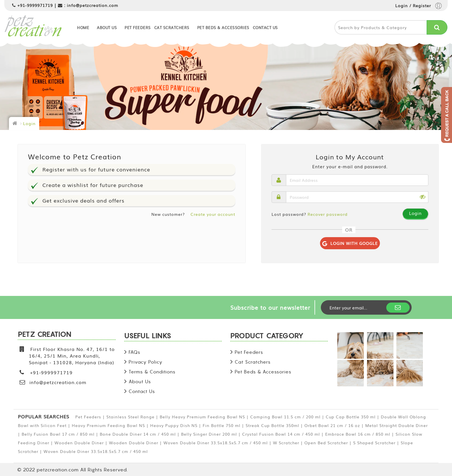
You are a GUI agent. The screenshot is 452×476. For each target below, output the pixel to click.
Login (29, 123)
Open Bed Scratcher (326, 443)
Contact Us (265, 28)
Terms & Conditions (152, 372)
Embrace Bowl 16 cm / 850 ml (358, 434)
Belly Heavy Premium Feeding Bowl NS (202, 417)
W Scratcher (286, 443)
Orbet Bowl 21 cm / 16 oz (332, 425)
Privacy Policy (146, 362)
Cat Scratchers (172, 28)
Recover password (328, 214)
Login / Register (418, 6)
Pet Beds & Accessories (223, 28)
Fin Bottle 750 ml (222, 425)
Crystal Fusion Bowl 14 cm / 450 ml (281, 434)
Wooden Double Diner (79, 443)
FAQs (134, 352)
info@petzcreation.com (93, 5)
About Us (107, 28)
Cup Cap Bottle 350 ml (351, 417)
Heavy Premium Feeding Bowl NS (108, 425)
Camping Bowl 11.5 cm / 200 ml (285, 417)
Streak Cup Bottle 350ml (272, 425)
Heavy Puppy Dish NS (174, 425)
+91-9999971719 (35, 5)
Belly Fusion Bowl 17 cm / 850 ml (58, 434)
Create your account (213, 214)
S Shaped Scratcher (374, 443)
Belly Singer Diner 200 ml (209, 434)
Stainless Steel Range (130, 417)
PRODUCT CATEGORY (267, 337)
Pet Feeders (138, 28)
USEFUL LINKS (148, 337)
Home (83, 28)
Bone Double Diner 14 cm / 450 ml (138, 434)
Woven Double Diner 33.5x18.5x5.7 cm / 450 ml (216, 443)
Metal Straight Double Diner (397, 425)
